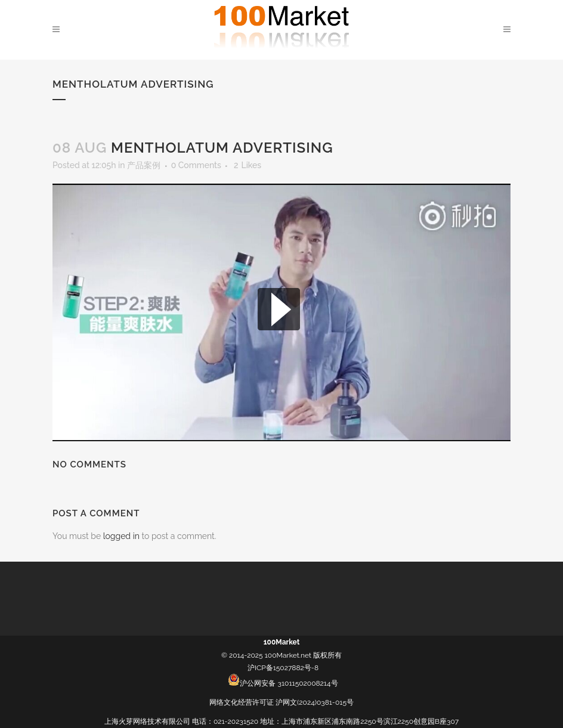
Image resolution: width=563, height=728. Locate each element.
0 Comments (196, 165)
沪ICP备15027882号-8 (283, 668)
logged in (121, 536)
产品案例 (144, 165)
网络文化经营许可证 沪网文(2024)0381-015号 (281, 702)
